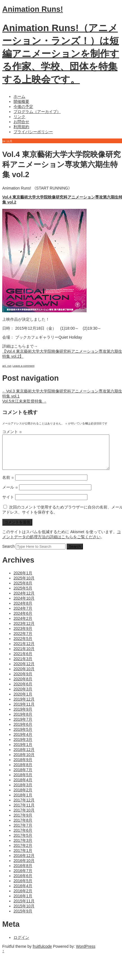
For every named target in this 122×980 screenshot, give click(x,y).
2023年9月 (23, 635)
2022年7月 (23, 640)
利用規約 (21, 127)
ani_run (7, 366)
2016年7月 (23, 877)
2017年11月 (24, 812)
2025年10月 (24, 585)
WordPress (86, 953)
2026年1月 (23, 580)
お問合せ (21, 122)
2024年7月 (23, 615)
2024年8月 (23, 610)
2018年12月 (24, 756)
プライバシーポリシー (33, 132)
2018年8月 (23, 771)
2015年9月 (23, 918)
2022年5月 (23, 645)
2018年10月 (24, 761)
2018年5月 (23, 782)
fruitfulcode (42, 953)
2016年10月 (24, 867)
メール (10, 494)
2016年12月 (24, 862)
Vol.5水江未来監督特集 (24, 401)
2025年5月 (23, 595)
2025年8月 (23, 590)
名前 (8, 484)
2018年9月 (23, 766)
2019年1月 (23, 751)
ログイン (21, 944)
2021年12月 (24, 650)
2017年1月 (23, 857)
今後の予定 (23, 107)
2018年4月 (23, 787)
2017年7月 (23, 832)
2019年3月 (23, 746)
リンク (19, 117)
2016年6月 (23, 882)
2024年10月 (24, 605)
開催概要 (21, 101)
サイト (8, 504)
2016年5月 (23, 887)
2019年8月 (23, 721)
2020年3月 (23, 696)
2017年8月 (23, 827)
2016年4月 (23, 893)
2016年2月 (23, 898)
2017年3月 (23, 847)
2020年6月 (23, 691)
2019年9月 (23, 716)
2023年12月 (24, 630)
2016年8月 (23, 872)
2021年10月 (24, 655)
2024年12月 (24, 600)
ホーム (19, 96)
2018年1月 (23, 802)
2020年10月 (24, 676)
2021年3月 (23, 665)
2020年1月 (23, 701)
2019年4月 (23, 741)
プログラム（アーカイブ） (37, 112)
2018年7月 (23, 776)
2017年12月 (24, 807)
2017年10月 (24, 817)
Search (8, 553)
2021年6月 (23, 660)
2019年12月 (24, 706)
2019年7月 (23, 726)
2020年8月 (23, 686)
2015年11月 (24, 908)
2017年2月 (23, 852)
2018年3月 (23, 792)
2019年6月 (23, 731)
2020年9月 (23, 681)
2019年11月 (24, 711)
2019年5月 (23, 736)
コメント (12, 432)
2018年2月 (23, 797)
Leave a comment (24, 366)
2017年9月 (23, 822)
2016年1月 (23, 903)
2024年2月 (23, 625)
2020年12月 (24, 671)
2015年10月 (24, 913)
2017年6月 (23, 837)
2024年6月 (23, 620)
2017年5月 (23, 842)
